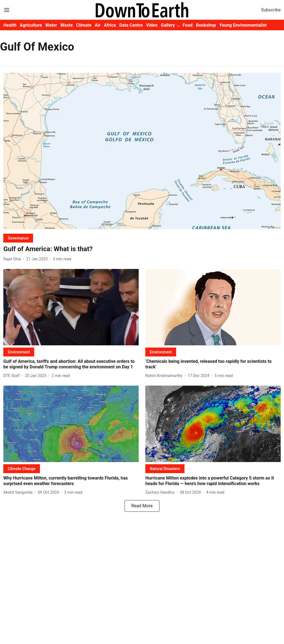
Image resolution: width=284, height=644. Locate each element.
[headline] (142, 249)
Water (51, 25)
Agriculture (31, 25)
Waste (67, 25)
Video (152, 25)
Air (98, 25)
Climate (84, 25)
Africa (110, 25)
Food (188, 25)
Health (10, 25)
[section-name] (18, 238)
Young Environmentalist (243, 25)
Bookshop (206, 25)
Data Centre (131, 25)
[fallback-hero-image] (142, 151)
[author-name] (13, 259)
